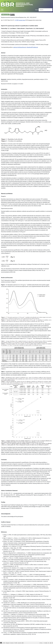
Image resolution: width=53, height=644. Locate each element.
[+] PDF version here (20, 20)
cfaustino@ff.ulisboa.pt (32, 47)
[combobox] (46, 10)
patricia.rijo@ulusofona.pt (20, 47)
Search (37, 10)
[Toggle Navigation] (2, 10)
